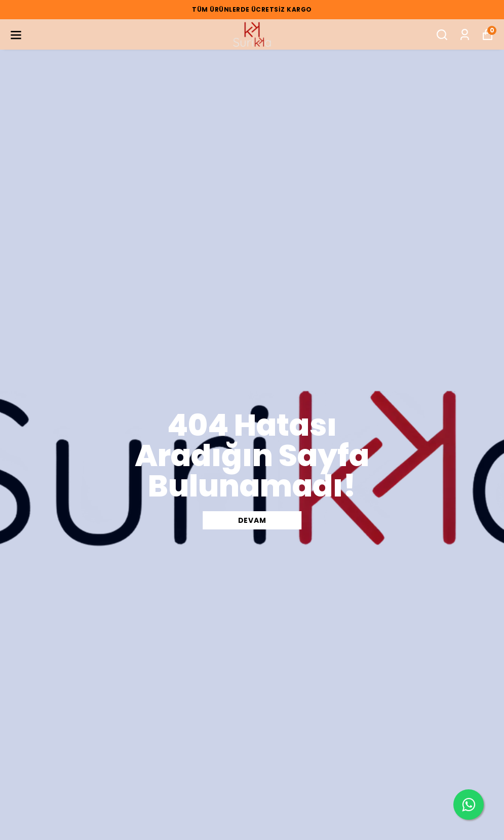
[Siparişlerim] (465, 35)
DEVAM (252, 520)
